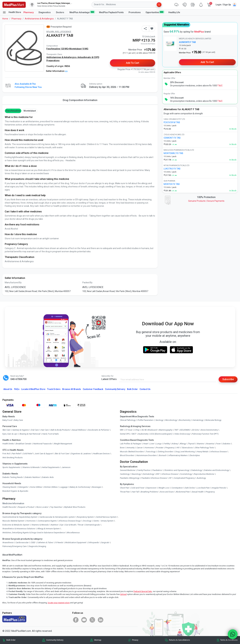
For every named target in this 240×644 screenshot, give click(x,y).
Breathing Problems (149, 492)
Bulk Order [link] (11, 640)
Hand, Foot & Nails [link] (51, 434)
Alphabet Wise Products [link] (75, 507)
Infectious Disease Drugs (70, 521)
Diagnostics (45, 12)
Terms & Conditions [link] (229, 640)
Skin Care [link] (6, 430)
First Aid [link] (6, 454)
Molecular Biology (213, 420)
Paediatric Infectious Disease (154, 478)
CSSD (33, 542)
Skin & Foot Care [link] (62, 454)
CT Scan (129, 430)
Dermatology (148, 474)
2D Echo (196, 430)
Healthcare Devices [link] (101, 454)
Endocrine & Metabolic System (16, 525)
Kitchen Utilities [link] (51, 487)
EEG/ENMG (185, 430)
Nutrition (55, 525)
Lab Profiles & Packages (131, 444)
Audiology (201, 478)
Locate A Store (33, 389)
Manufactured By (13, 283)
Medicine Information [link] (13, 503)
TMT (176, 430)
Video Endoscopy (182, 434)
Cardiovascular (22, 542)
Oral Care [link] (35, 430)
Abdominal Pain (183, 492)
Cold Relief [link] (28, 454)
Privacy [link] (135, 640)
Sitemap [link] (98, 640)
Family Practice (144, 470)
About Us (8, 389)
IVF (170, 478)
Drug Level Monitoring (185, 452)
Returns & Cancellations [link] (179, 640)
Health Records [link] (9, 507)
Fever (218, 444)
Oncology (87, 521)
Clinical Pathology (128, 420)
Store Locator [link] (42, 507)
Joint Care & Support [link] (44, 454)
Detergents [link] (23, 487)
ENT (158, 474)
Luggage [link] (64, 487)
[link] (14, 5)
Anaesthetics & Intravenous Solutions (19, 529)
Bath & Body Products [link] (60, 430)
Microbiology (171, 420)
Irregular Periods (219, 488)
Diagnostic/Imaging (37, 546)
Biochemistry (185, 420)
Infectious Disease (219, 452)
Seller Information (57, 71)
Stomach (163, 455)
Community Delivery (115, 389)
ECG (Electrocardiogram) (161, 434)
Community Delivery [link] (55, 640)
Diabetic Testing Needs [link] (13, 477)
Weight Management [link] (63, 444)
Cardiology (125, 474)
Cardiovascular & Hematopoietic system (57, 517)
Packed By (87, 283)
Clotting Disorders (165, 452)
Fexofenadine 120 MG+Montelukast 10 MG (67, 49)
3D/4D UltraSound (149, 430)
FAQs (17, 389)
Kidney (175, 444)
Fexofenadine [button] (13, 111)
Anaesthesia (8, 542)
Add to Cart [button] (133, 63)
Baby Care (19, 420)
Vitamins (200, 444)
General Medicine (128, 470)
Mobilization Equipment (76, 542)
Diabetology (197, 470)
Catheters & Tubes (45, 542)
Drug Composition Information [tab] (80, 100)
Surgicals (105, 542)
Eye (62, 525)
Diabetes (227, 444)
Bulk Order (132, 389)
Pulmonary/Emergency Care (15, 546)
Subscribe (228, 379)
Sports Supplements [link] (11, 467)
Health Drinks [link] (8, 444)
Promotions (135, 12)
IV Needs (59, 542)
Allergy (183, 444)
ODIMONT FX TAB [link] (172, 138)
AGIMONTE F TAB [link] (187, 42)
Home (5, 19)
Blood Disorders (127, 455)
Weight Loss (164, 488)
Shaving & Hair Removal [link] (30, 434)
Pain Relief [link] (16, 454)
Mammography (166, 430)
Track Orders (54, 389)
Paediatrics (157, 470)
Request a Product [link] (26, 507)
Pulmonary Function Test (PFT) (205, 434)
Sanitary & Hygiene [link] (21, 430)
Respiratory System (85, 517)
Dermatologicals (93, 525)
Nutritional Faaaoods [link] (43, 444)
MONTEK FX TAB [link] (172, 184)
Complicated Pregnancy (184, 478)
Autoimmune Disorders (147, 455)
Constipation (177, 488)
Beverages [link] (97, 487)
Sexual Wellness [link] (79, 430)
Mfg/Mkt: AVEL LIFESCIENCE (59, 32)
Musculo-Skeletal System (13, 521)
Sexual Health (198, 492)
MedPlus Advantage (82, 12)
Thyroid (191, 444)
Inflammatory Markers (178, 455)
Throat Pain (125, 492)
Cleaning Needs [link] (9, 487)
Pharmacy (29, 12)
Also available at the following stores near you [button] (28, 85)
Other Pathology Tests (204, 448)
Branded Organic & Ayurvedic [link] (15, 491)
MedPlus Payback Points (111, 12)
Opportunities (154, 12)
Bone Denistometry (209, 430)
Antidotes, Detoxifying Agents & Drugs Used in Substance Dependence (34, 533)
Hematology (198, 420)
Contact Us (145, 389)
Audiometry (143, 434)
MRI (122, 430)
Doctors (60, 12)
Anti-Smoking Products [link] (13, 458)
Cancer (140, 448)
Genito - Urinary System (103, 521)
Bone (122, 448)
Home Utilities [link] (36, 487)
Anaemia (210, 444)
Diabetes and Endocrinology (217, 470)
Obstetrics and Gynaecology (177, 470)
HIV (178, 448)
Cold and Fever (138, 488)
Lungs (159, 444)
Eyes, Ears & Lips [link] (10, 434)
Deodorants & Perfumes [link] (99, 430)
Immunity (131, 448)
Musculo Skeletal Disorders (132, 452)
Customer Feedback (93, 389)
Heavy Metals (203, 452)
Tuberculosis (187, 448)
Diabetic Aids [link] (48, 477)
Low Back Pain (203, 488)
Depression (151, 488)
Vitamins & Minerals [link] (31, 467)
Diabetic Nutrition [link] (32, 477)
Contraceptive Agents (47, 521)
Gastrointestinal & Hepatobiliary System (20, 517)
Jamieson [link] (66, 467)
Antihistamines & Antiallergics (39, 19)
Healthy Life (174, 12)
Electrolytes (195, 455)
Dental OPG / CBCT (128, 434)
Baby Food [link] (7, 420)
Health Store (12, 12)
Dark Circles (190, 488)
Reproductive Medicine (204, 474)
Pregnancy (170, 448)
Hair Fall (135, 492)
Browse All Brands (72, 389)
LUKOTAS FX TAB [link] (172, 169)
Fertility (167, 444)
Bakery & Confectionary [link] (80, 487)
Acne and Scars (167, 492)
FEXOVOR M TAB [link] (172, 122)
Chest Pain (125, 488)
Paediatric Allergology (130, 478)
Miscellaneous (73, 533)
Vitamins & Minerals (40, 525)
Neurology (136, 474)
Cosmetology (186, 474)
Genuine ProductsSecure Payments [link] (206, 201)
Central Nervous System (106, 517)
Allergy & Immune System (49, 529)
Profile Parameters (146, 420)
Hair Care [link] (45, 430)
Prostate (160, 448)
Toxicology (151, 452)
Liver (152, 444)
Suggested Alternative (176, 25)
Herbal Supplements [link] (51, 467)
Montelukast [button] (30, 111)
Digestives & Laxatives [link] (81, 454)
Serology (159, 420)
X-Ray (137, 430)
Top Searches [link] (56, 507)
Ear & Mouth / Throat (74, 525)
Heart (146, 444)
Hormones (31, 521)
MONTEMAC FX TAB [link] (173, 153)
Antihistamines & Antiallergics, (62, 57)
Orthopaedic (94, 542)
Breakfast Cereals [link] (24, 444)
